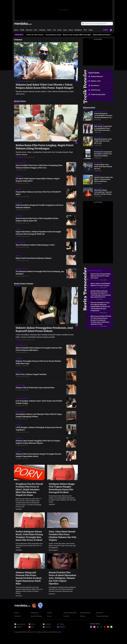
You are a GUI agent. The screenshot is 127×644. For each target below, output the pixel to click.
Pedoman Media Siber (70, 613)
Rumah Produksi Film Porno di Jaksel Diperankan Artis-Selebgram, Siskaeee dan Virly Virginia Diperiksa (62, 578)
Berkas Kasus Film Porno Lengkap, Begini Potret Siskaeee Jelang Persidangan (45, 147)
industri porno (20, 242)
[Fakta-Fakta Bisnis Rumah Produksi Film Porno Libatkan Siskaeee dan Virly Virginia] (63, 520)
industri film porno (22, 398)
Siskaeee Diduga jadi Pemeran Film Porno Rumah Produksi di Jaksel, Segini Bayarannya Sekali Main (29, 578)
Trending (42, 30)
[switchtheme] (111, 30)
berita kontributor (100, 112)
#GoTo (93, 299)
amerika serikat (99, 124)
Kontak (16, 613)
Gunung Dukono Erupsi (56, 35)
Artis (36, 30)
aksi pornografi (20, 412)
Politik (22, 30)
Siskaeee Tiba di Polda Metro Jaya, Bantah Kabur (35, 388)
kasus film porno (21, 163)
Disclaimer (18, 616)
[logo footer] (22, 606)
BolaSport (78, 30)
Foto (85, 30)
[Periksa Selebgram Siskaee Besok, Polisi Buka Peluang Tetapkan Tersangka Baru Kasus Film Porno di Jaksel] (29, 520)
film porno (19, 157)
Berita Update (95, 280)
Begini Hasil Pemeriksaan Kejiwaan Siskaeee (34, 258)
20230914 (19, 550)
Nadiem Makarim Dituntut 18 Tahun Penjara (31, 35)
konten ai (19, 81)
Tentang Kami (35, 613)
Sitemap (82, 616)
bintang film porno (21, 345)
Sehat (71, 30)
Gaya (65, 30)
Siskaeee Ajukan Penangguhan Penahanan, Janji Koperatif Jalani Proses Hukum (44, 329)
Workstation (100, 613)
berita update (98, 137)
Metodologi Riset (85, 613)
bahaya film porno (21, 269)
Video (91, 30)
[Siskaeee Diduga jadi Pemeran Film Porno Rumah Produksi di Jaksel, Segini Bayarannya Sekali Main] (29, 561)
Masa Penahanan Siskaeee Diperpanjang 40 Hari (35, 245)
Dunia (59, 30)
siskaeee (18, 189)
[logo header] (23, 24)
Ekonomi (29, 30)
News (16, 30)
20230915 (19, 509)
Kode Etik (66, 616)
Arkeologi (97, 176)
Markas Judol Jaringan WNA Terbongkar (79, 35)
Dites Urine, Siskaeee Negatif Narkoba (31, 374)
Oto (54, 30)
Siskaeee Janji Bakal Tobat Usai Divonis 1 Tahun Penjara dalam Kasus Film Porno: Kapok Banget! (45, 86)
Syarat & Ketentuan (36, 616)
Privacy (49, 616)
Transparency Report (102, 616)
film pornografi (53, 550)
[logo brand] (34, 605)
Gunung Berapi (99, 188)
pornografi (19, 176)
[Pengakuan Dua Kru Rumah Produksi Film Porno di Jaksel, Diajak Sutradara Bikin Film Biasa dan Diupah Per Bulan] (29, 472)
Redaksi (50, 613)
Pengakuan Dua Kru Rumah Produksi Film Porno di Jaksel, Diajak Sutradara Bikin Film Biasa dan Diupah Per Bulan (29, 489)
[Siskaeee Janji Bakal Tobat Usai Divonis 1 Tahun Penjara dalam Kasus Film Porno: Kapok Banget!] (46, 62)
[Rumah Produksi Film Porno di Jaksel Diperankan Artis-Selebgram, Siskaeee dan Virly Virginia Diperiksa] (63, 561)
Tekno (49, 30)
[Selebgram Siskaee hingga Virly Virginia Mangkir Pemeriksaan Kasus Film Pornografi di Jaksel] (63, 472)
